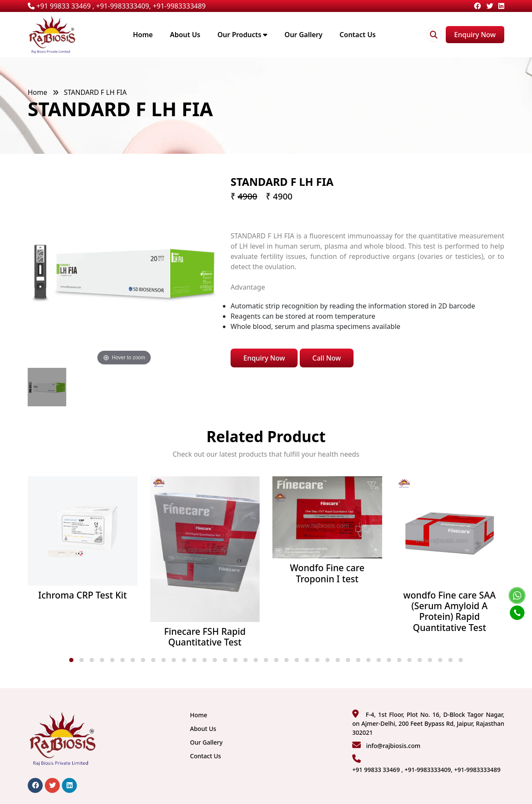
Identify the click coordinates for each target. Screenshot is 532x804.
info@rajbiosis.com (393, 746)
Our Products (242, 35)
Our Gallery (303, 35)
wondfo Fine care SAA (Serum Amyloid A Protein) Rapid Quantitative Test (449, 612)
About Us (185, 35)
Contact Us (358, 35)
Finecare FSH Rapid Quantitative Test (205, 637)
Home (143, 35)
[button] (71, 660)
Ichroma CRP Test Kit (82, 595)
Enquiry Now (475, 35)
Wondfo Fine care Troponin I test (327, 573)
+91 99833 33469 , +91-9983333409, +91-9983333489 (117, 6)
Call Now (327, 358)
